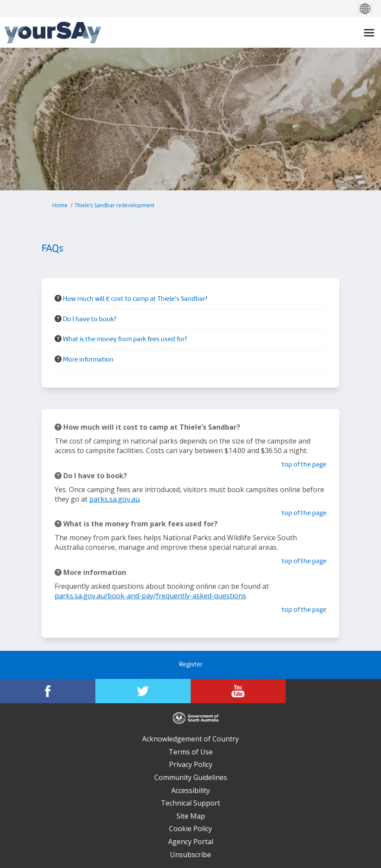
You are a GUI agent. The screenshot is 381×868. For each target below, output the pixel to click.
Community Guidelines (191, 777)
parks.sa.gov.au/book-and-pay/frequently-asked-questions (150, 596)
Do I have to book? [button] (90, 320)
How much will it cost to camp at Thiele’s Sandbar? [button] (135, 299)
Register (191, 665)
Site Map (191, 816)
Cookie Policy (190, 829)
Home (60, 205)
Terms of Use (191, 752)
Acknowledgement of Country (190, 739)
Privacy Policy (191, 764)
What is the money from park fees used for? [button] (125, 340)
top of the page (304, 465)
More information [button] (88, 360)
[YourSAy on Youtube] (238, 691)
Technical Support (190, 803)
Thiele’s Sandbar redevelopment (114, 205)
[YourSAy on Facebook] (48, 691)
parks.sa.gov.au (114, 499)
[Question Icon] (58, 298)
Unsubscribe (190, 855)
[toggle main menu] (369, 33)
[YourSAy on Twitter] (143, 691)
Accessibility (190, 790)
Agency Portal (191, 842)
